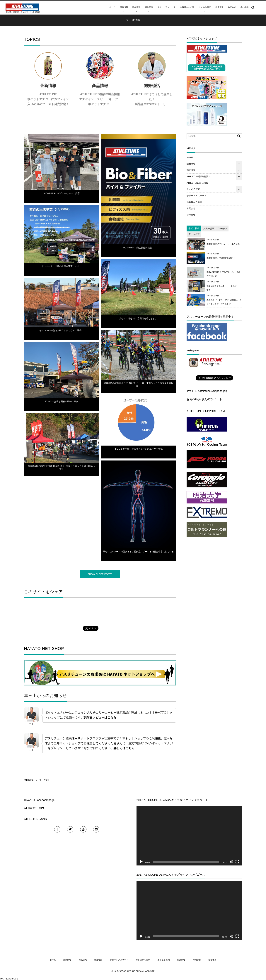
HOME (190, 157)
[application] (189, 836)
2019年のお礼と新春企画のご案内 (62, 403)
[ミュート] (231, 862)
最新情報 (124, 7)
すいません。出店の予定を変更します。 (62, 268)
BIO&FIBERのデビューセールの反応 (61, 195)
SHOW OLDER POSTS (100, 574)
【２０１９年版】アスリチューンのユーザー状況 (138, 451)
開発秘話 (149, 7)
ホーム (112, 7)
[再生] (141, 862)
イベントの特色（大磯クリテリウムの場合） (62, 332)
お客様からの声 (187, 7)
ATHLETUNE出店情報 (197, 183)
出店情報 (219, 7)
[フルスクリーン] (237, 862)
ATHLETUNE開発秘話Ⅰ (198, 176)
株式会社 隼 (34, 808)
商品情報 (136, 7)
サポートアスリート (166, 7)
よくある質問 (205, 7)
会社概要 (244, 7)
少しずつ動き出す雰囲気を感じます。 (138, 320)
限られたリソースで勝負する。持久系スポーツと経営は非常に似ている (138, 554)
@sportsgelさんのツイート (204, 399)
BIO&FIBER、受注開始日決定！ (138, 250)
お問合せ (232, 7)
